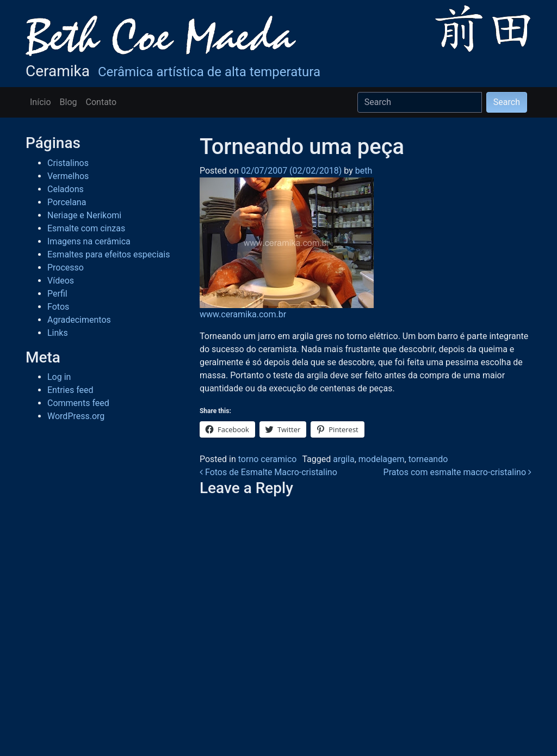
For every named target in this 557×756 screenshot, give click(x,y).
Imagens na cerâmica (89, 241)
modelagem (382, 459)
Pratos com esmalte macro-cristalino (457, 472)
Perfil (57, 294)
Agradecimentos (79, 320)
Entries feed (70, 390)
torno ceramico (268, 459)
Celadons (66, 189)
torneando (428, 459)
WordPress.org (76, 416)
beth (363, 171)
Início (41, 102)
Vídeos (61, 281)
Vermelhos (68, 176)
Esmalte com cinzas (86, 228)
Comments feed (78, 403)
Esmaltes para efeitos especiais (109, 254)
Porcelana (67, 202)
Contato (101, 102)
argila (344, 459)
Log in (59, 377)
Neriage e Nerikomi (84, 215)
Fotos (58, 307)
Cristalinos (68, 163)
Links (58, 333)
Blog (69, 102)
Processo (66, 268)
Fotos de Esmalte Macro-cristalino (268, 472)
